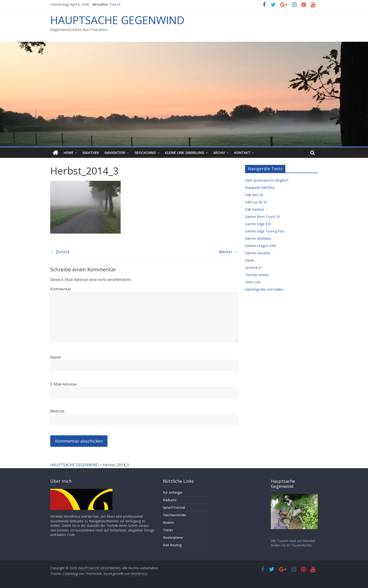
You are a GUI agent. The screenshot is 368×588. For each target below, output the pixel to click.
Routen (168, 522)
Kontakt (242, 153)
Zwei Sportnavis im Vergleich (267, 180)
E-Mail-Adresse (63, 384)
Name (56, 357)
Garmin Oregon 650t (261, 246)
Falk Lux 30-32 (256, 202)
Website (57, 411)
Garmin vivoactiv (258, 253)
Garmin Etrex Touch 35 (263, 217)
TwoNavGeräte (174, 515)
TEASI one (253, 282)
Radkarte (170, 500)
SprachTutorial (174, 507)
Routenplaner (173, 537)
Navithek (91, 153)
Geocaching (145, 153)
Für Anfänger (173, 492)
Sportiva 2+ (254, 267)
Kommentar (61, 289)
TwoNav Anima (257, 275)
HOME (69, 153)
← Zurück (60, 252)
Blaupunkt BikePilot (260, 188)
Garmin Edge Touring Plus (265, 231)
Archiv (219, 153)
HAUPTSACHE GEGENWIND (117, 20)
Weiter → (228, 252)
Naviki (250, 260)
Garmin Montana (258, 238)
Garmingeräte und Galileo (264, 289)
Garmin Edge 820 (258, 224)
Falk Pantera (255, 209)
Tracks (168, 530)
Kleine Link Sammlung (185, 153)
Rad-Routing (172, 545)
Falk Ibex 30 (254, 195)
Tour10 (115, 4)
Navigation (115, 153)
